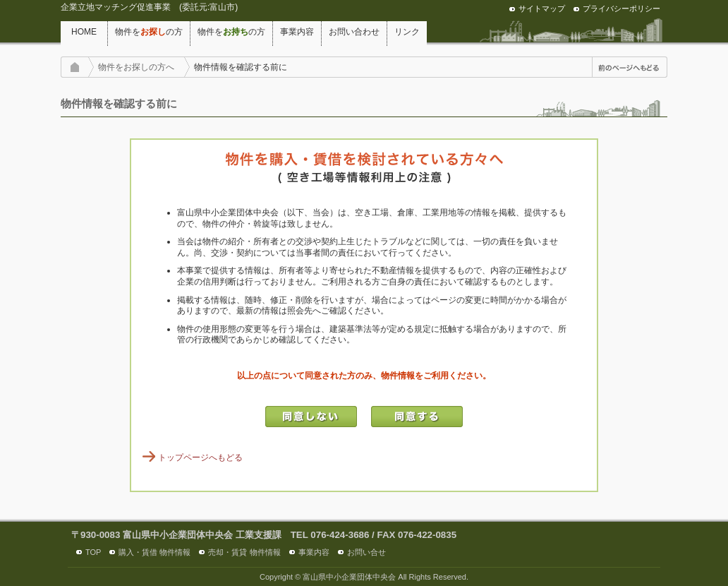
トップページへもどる (200, 458)
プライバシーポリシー (621, 8)
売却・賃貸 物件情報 (244, 552)
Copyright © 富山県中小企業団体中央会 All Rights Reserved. (364, 577)
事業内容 (297, 32)
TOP (93, 552)
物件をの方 (149, 32)
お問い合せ (366, 552)
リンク (407, 32)
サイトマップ (542, 8)
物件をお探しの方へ (136, 67)
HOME (84, 32)
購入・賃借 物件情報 (154, 552)
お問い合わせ (354, 32)
